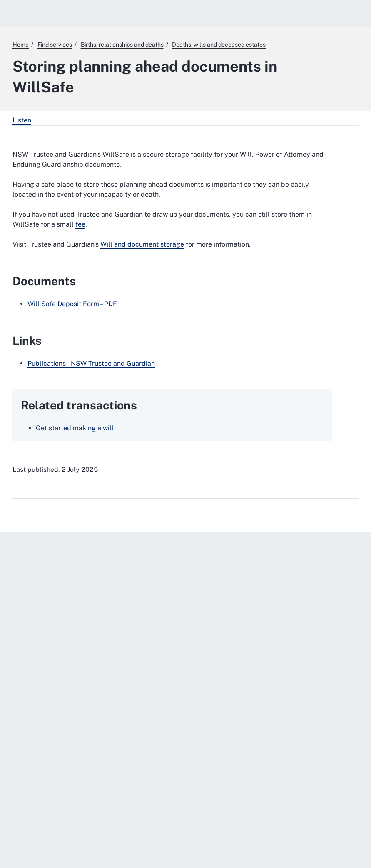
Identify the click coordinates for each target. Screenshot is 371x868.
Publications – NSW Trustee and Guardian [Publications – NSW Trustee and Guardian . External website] (91, 363)
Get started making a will (75, 428)
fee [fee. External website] (80, 224)
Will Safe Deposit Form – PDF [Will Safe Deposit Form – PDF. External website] (72, 304)
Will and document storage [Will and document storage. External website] (142, 244)
